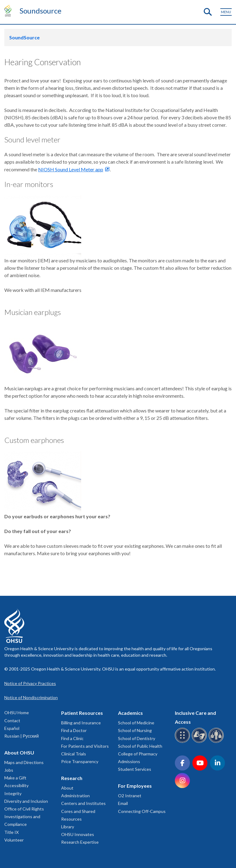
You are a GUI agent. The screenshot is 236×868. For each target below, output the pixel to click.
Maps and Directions (24, 762)
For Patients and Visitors (85, 746)
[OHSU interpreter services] (217, 742)
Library (68, 827)
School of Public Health (140, 746)
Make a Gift (15, 778)
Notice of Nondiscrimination (31, 697)
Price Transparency (80, 761)
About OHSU (19, 753)
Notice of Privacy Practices (30, 683)
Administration (75, 796)
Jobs (9, 770)
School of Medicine (136, 723)
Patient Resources (82, 713)
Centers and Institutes (83, 803)
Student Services (135, 769)
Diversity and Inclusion (26, 801)
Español (12, 728)
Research (72, 778)
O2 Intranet (130, 796)
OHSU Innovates (78, 834)
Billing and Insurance (81, 723)
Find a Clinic (72, 738)
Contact (12, 721)
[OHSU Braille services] (183, 742)
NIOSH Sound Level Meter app (71, 169)
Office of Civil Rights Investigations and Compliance (24, 816)
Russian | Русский (22, 736)
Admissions (129, 761)
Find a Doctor (74, 730)
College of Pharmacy (138, 754)
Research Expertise (80, 842)
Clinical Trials (74, 754)
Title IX (12, 832)
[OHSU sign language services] (200, 742)
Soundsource (41, 11)
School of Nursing (135, 730)
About (67, 788)
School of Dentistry (137, 738)
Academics (130, 713)
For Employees (135, 786)
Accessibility (16, 785)
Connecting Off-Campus (142, 811)
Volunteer (14, 840)
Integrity (13, 793)
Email (123, 803)
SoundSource (24, 37)
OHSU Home (17, 713)
